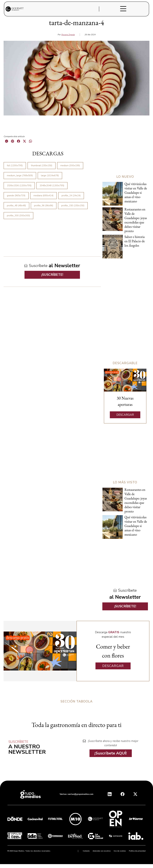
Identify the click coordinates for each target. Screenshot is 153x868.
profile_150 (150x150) (73, 206)
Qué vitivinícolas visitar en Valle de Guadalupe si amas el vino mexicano (136, 193)
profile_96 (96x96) (44, 206)
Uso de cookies (120, 851)
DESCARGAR (125, 415)
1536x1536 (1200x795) (19, 186)
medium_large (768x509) (20, 176)
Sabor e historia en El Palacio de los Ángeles (135, 241)
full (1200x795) (15, 166)
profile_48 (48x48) (16, 206)
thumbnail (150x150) (42, 166)
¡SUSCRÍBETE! (52, 275)
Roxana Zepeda (68, 35)
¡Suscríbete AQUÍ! (111, 753)
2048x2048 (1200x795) (52, 186)
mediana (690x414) (43, 196)
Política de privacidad (137, 851)
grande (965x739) (16, 196)
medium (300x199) (70, 166)
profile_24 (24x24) (71, 196)
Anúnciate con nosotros (102, 851)
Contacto (86, 851)
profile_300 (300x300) (18, 216)
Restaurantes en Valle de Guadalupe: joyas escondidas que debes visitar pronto (136, 220)
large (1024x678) (50, 176)
